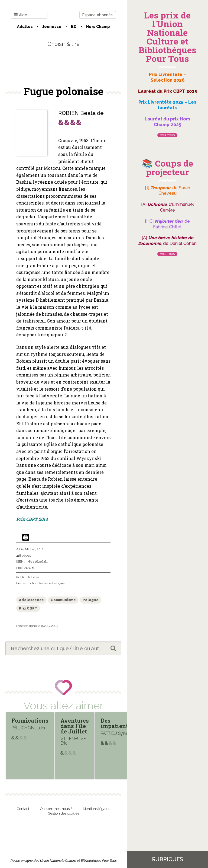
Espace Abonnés (97, 15)
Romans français (52, 583)
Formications (30, 720)
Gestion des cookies (64, 813)
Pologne (91, 600)
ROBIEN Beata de (81, 113)
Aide (20, 15)
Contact (23, 809)
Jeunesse (52, 27)
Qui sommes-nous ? (56, 809)
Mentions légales (96, 809)
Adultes (25, 27)
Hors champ (98, 27)
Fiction (33, 583)
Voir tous (167, 135)
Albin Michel (26, 549)
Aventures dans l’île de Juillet (75, 726)
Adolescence (31, 600)
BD (74, 27)
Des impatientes (117, 723)
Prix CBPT (28, 608)
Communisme (63, 600)
